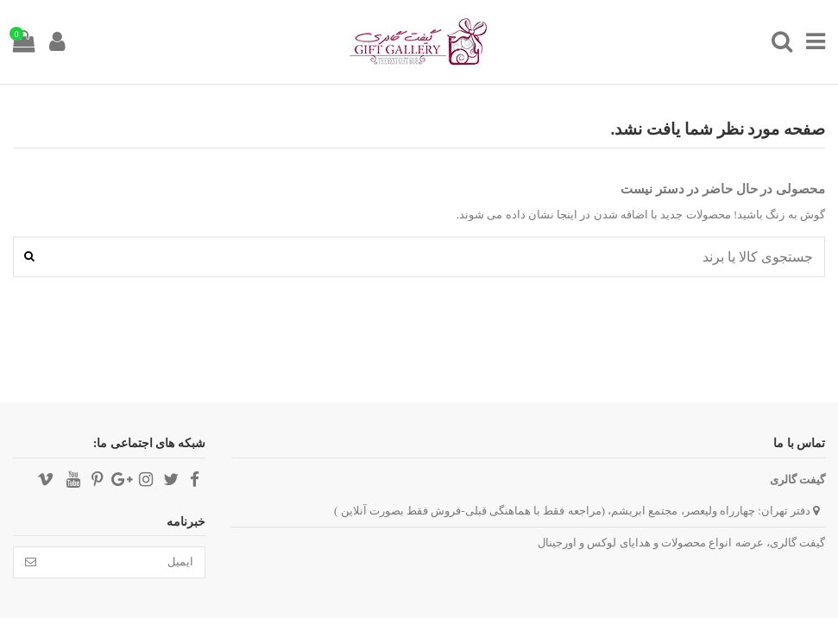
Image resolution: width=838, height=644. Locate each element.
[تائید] (31, 562)
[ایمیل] (126, 562)
